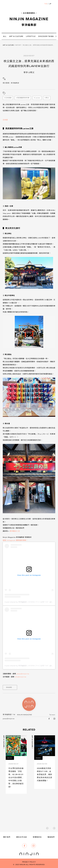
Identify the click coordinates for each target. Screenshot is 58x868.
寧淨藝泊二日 (15, 531)
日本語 (5, 120)
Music (10, 758)
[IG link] (54, 719)
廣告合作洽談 (22, 837)
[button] (54, 4)
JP (50, 4)
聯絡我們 (51, 837)
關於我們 (7, 837)
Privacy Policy (29, 862)
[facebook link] (49, 719)
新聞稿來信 (37, 837)
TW (46, 4)
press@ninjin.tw (23, 674)
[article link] (15, 765)
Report (18, 45)
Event (38, 758)
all (5, 36)
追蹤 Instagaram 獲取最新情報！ (15, 540)
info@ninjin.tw (21, 677)
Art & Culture (8, 45)
